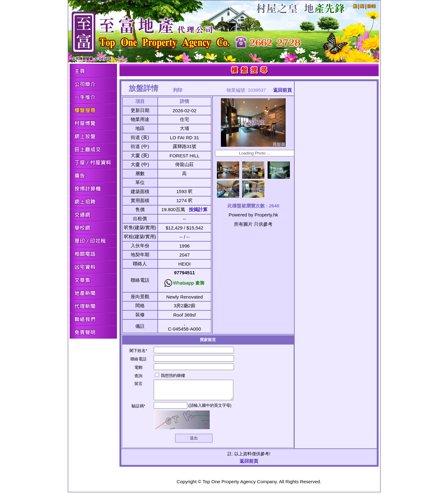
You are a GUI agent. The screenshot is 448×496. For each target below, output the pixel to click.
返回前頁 (282, 90)
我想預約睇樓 (170, 375)
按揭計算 (198, 209)
